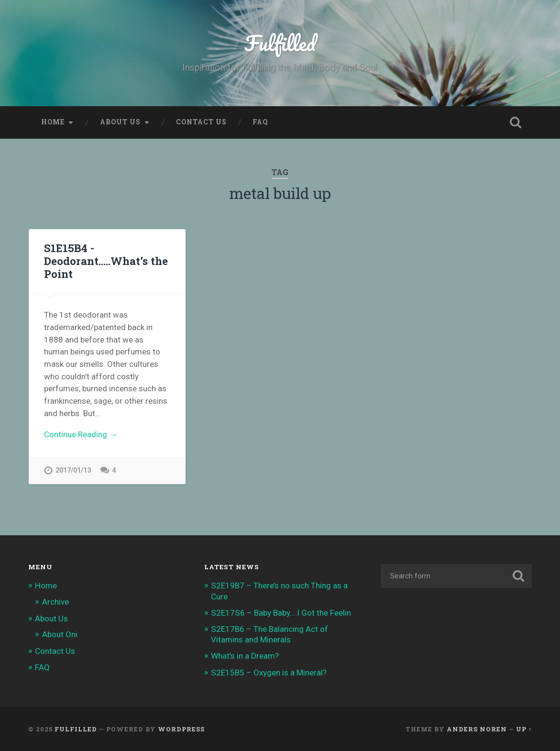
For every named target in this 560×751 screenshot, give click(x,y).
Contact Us (201, 122)
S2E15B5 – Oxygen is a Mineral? (269, 673)
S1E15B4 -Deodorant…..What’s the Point (106, 261)
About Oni (60, 634)
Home (53, 122)
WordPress (181, 729)
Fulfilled (280, 43)
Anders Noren (477, 729)
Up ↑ (524, 729)
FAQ (260, 122)
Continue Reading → (81, 434)
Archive (55, 602)
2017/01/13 (73, 470)
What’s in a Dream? (245, 656)
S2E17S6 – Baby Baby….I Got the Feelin (281, 613)
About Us (120, 122)
